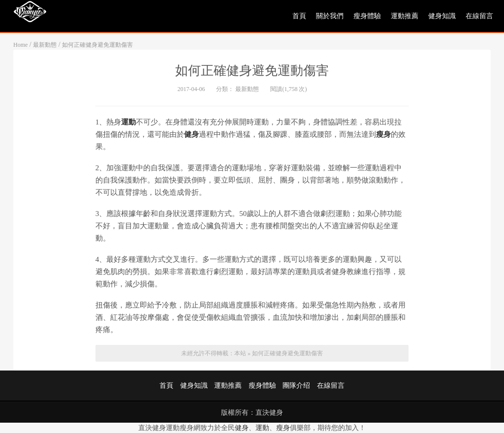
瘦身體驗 (367, 16)
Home (20, 45)
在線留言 (479, 16)
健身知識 (442, 16)
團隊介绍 (296, 386)
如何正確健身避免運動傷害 (97, 45)
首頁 (299, 16)
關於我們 (330, 16)
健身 (242, 428)
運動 (262, 428)
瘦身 (283, 428)
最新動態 (45, 45)
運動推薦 (405, 16)
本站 (240, 353)
